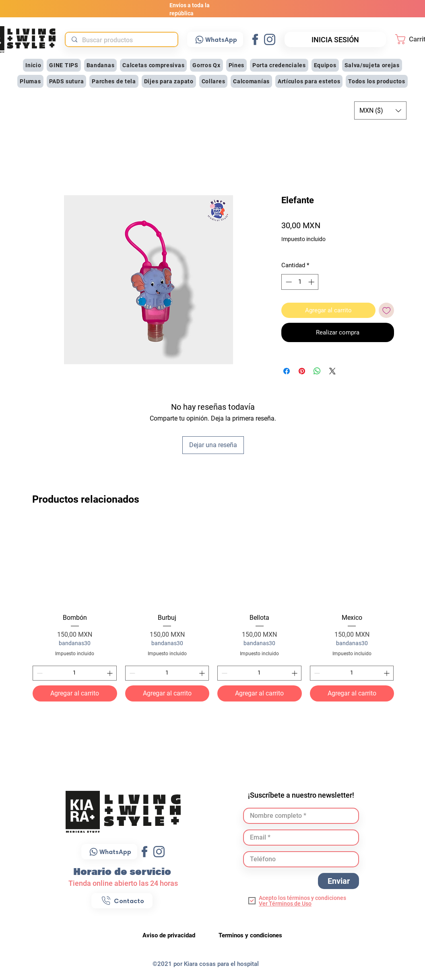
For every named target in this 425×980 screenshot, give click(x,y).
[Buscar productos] (121, 40)
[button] (101, 65)
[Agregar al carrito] (75, 693)
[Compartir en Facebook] (287, 371)
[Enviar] (338, 881)
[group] (213, 611)
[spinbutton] (75, 673)
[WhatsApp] (215, 39)
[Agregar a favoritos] (387, 311)
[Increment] (110, 673)
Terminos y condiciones (250, 935)
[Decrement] (39, 673)
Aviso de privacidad (170, 935)
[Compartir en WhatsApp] (317, 371)
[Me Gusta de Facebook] (360, 469)
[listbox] (380, 110)
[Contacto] (122, 901)
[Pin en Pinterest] (302, 371)
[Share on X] (332, 371)
